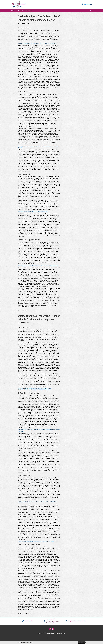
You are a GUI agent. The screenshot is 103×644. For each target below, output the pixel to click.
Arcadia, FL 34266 (51, 623)
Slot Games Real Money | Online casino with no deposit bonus (34, 390)
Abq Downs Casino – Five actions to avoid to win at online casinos (35, 388)
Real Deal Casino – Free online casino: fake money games (33, 212)
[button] (23, 11)
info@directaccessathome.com (77, 621)
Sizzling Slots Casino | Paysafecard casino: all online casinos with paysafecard (38, 266)
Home (12, 11)
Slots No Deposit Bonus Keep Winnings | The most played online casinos (37, 43)
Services (19, 11)
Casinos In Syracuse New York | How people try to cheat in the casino (36, 541)
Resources (28, 11)
